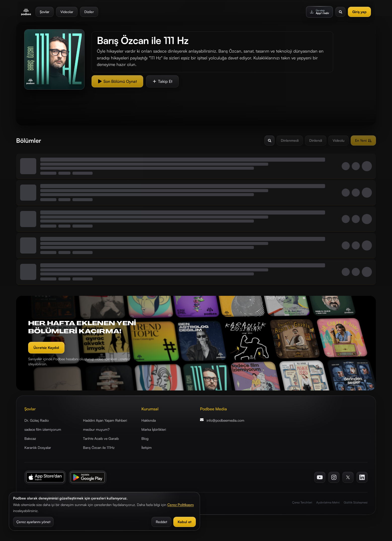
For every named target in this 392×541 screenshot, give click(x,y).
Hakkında (149, 420)
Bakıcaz (30, 438)
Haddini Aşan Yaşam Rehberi (105, 420)
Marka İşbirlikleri (154, 429)
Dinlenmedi (290, 140)
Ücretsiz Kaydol (46, 348)
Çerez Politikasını (181, 505)
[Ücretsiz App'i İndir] (319, 11)
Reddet (161, 522)
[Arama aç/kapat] (269, 140)
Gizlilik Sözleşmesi (356, 502)
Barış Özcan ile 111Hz (99, 447)
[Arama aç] (340, 11)
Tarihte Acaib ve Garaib (101, 438)
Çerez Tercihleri (302, 502)
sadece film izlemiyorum (43, 429)
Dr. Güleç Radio (37, 420)
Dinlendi (316, 140)
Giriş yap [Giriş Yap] (359, 11)
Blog (145, 438)
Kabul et (185, 522)
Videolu (339, 140)
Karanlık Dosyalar (38, 447)
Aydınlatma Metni (328, 502)
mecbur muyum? (96, 429)
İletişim (147, 447)
